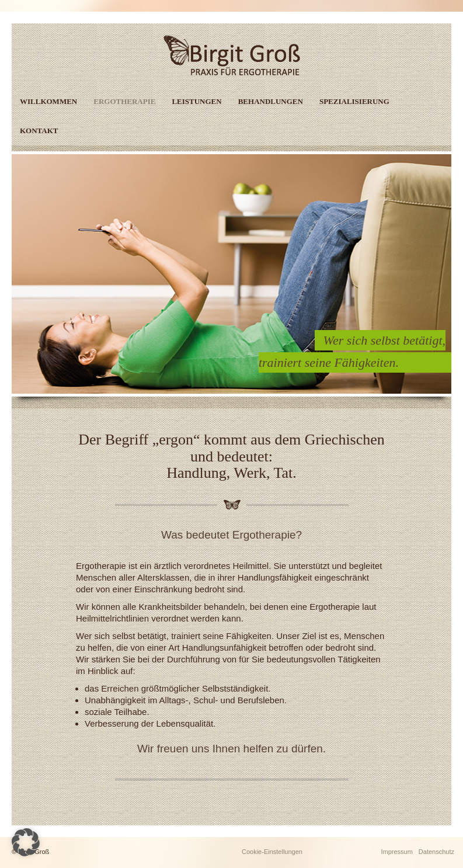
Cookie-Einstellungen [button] (272, 852)
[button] (26, 842)
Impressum (396, 852)
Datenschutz (436, 852)
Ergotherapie (124, 101)
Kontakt (39, 131)
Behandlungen (271, 101)
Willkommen (48, 101)
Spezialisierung (354, 101)
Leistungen (196, 101)
